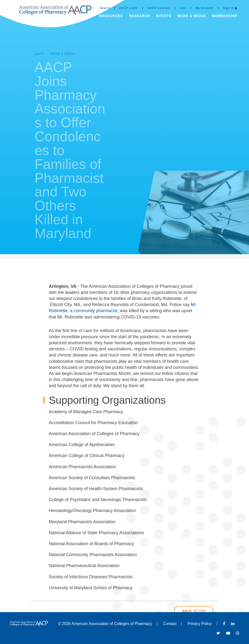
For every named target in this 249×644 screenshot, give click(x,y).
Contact (170, 624)
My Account (205, 8)
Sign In (228, 8)
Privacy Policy (200, 624)
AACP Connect (159, 8)
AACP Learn (129, 8)
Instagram (238, 633)
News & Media (54, 54)
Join (183, 8)
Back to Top (194, 611)
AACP (31, 54)
